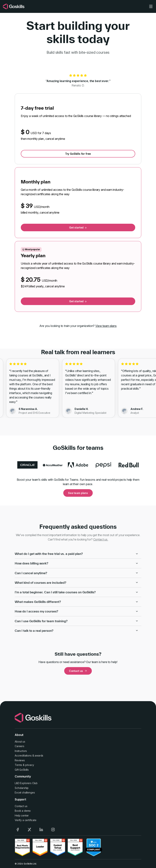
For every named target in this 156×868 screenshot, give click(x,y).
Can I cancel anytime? (77, 573)
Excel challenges (25, 792)
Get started (78, 227)
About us (20, 742)
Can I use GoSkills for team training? (77, 621)
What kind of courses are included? (77, 583)
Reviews (20, 760)
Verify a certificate (26, 820)
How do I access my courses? (77, 611)
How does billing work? (77, 563)
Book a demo (23, 811)
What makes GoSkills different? (77, 602)
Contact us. (101, 539)
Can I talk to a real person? (77, 631)
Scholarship (22, 788)
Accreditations (23, 755)
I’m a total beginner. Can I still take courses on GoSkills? (77, 592)
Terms (18, 765)
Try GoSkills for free (78, 154)
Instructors (21, 751)
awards (39, 755)
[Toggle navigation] (151, 6)
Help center (22, 815)
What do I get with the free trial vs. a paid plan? (77, 554)
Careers (19, 746)
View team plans (106, 326)
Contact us (78, 671)
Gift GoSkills (22, 770)
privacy (30, 765)
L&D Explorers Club (26, 783)
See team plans (78, 493)
